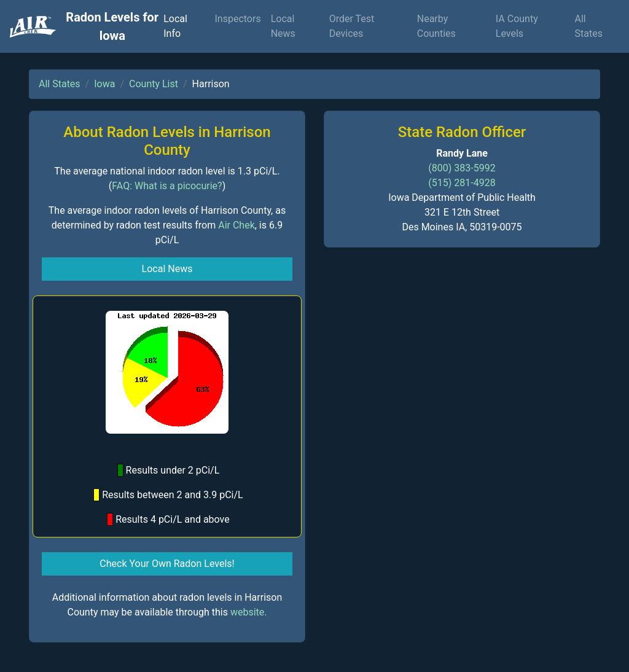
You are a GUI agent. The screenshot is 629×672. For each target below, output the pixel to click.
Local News (283, 26)
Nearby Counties (436, 26)
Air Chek (236, 225)
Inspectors (237, 19)
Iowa (104, 84)
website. (249, 612)
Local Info (175, 26)
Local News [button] (167, 269)
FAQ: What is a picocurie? (167, 186)
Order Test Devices (352, 26)
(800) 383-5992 (462, 168)
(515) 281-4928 (462, 183)
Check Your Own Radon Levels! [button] (167, 564)
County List (154, 84)
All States (589, 26)
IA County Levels (517, 26)
